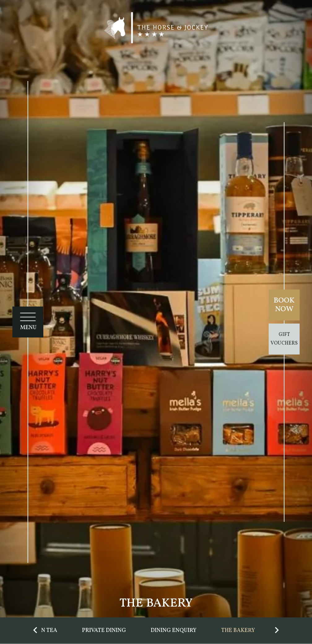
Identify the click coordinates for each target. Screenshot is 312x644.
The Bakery (238, 631)
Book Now (284, 305)
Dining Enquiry (174, 631)
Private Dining (104, 631)
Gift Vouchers (284, 339)
